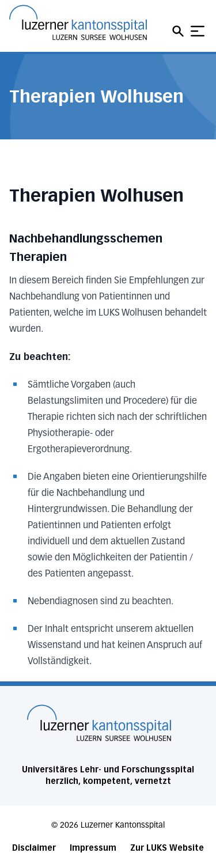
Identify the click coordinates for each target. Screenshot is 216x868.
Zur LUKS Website (167, 848)
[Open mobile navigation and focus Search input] (180, 31)
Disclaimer (34, 848)
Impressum (93, 848)
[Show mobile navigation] (198, 31)
